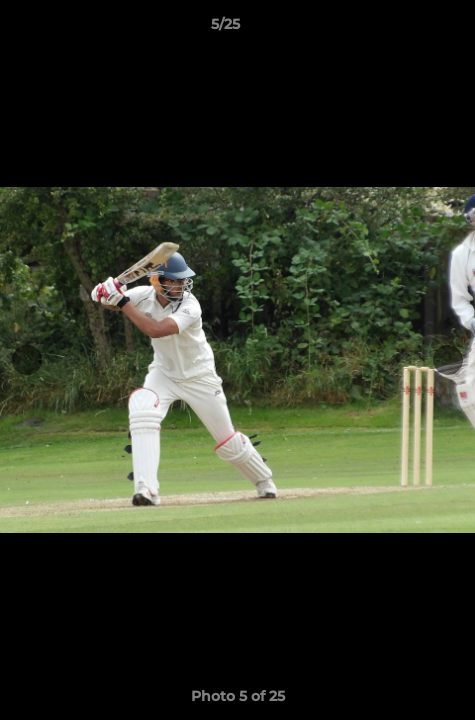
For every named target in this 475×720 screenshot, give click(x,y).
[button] (403, 29)
